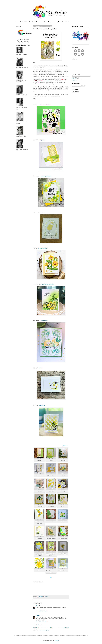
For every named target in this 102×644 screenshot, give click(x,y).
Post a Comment (38, 625)
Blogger (57, 640)
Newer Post (36, 628)
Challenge (39, 598)
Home (17, 22)
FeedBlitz (74, 80)
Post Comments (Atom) (44, 630)
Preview (74, 79)
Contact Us (67, 22)
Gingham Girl (44, 320)
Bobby (38, 615)
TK (37, 606)
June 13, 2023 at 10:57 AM (42, 622)
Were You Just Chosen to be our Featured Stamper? (41, 22)
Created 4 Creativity (45, 104)
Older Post (66, 628)
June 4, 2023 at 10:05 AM (42, 611)
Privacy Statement (59, 22)
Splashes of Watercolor (48, 284)
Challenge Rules (24, 22)
